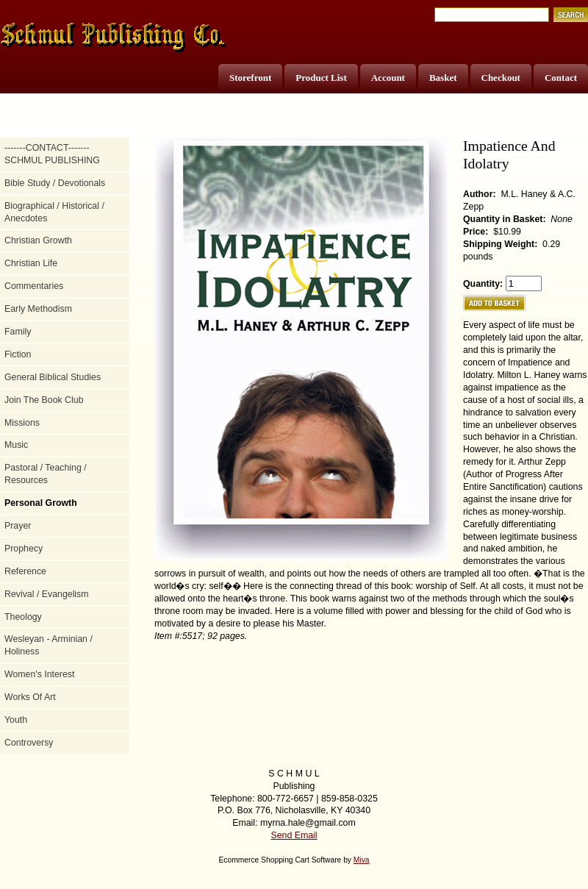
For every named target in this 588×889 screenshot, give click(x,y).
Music (16, 445)
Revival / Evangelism (47, 594)
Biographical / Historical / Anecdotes (54, 212)
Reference (25, 571)
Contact (561, 78)
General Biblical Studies (53, 377)
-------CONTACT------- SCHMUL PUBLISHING (52, 154)
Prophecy (24, 549)
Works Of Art (30, 697)
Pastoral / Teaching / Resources (46, 474)
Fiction (18, 354)
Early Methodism (38, 309)
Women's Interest (39, 674)
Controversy (29, 743)
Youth (16, 720)
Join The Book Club (44, 400)
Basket (443, 78)
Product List (321, 78)
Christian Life (31, 263)
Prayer (18, 526)
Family (18, 332)
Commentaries (34, 286)
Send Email (294, 835)
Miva (362, 860)
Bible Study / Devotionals (55, 183)
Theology (23, 617)
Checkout (501, 78)
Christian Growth (38, 240)
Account (388, 78)
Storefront (250, 78)
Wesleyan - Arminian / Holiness (49, 645)
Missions (22, 423)
